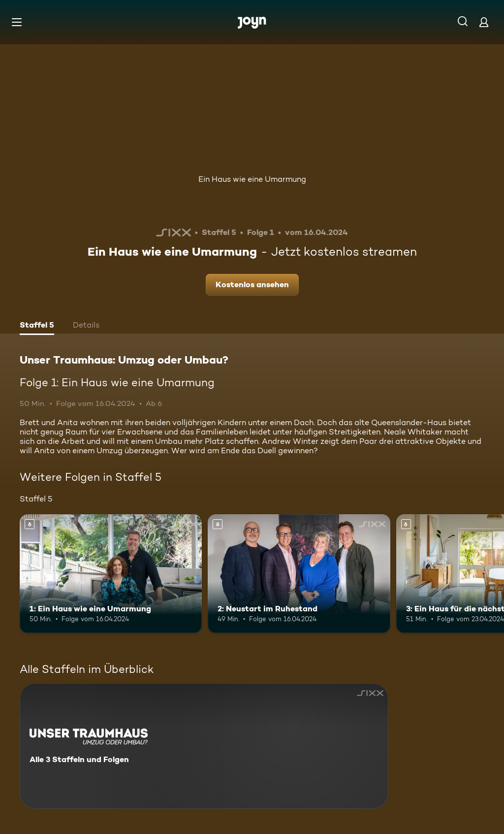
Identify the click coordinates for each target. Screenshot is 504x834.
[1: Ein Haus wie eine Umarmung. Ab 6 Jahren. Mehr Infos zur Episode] (111, 574)
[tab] (37, 326)
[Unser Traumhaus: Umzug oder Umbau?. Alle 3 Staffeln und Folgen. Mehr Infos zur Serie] (204, 746)
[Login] (484, 22)
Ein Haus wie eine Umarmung (252, 179)
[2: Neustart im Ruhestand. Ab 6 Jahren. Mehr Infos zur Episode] (299, 574)
